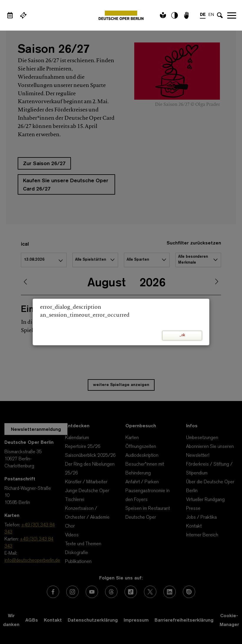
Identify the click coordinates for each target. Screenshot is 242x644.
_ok (182, 335)
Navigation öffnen (232, 15)
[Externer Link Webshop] (23, 15)
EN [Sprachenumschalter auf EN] (211, 15)
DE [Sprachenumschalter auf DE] (203, 15)
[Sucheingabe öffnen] (220, 15)
